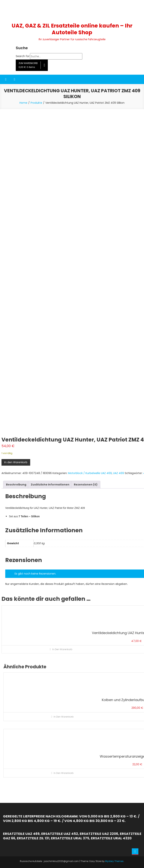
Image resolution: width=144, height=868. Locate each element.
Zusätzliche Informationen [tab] (50, 485)
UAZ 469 (118, 473)
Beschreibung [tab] (16, 485)
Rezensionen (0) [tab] (86, 485)
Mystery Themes (114, 861)
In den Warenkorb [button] (62, 649)
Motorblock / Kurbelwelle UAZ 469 (90, 473)
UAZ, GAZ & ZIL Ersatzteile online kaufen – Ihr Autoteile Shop (72, 29)
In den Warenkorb (16, 462)
